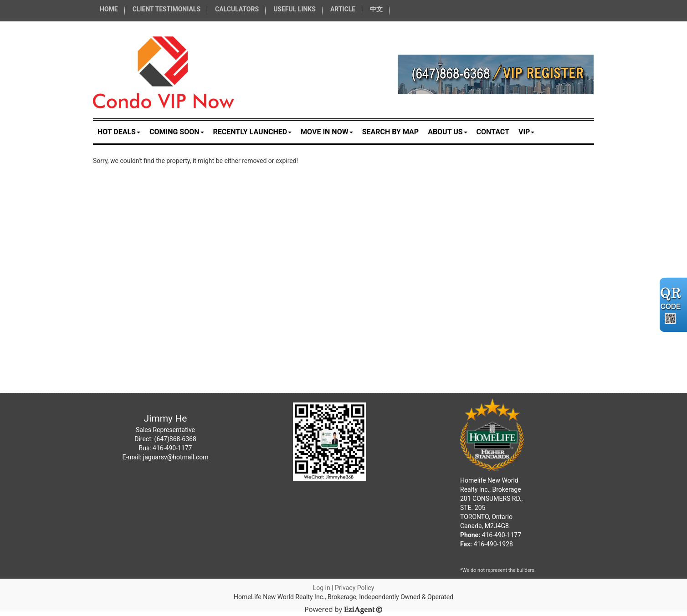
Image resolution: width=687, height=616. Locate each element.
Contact (493, 132)
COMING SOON (177, 132)
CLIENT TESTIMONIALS (167, 9)
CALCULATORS (237, 9)
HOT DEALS (119, 132)
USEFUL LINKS (295, 9)
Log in (322, 588)
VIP (526, 132)
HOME (109, 9)
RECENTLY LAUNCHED (253, 132)
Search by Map (390, 132)
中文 (376, 9)
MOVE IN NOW (327, 132)
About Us (447, 132)
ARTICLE (343, 9)
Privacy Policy (354, 588)
